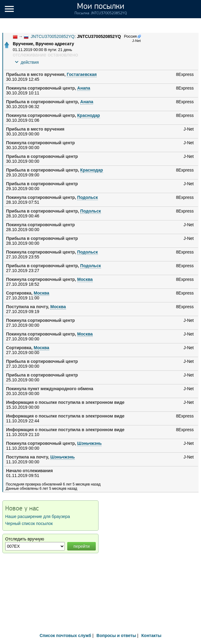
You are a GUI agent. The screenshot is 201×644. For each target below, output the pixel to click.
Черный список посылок (29, 523)
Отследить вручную (25, 539)
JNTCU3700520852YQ (53, 36)
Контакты (151, 635)
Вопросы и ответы (116, 635)
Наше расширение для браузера (38, 516)
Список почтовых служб (65, 635)
